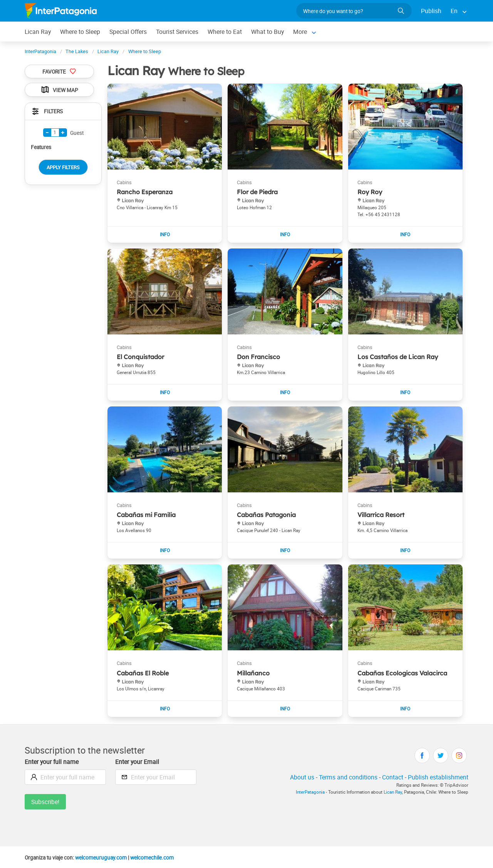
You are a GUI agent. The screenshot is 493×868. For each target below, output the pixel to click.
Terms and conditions (348, 777)
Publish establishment (438, 777)
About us (302, 777)
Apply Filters (63, 167)
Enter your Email (137, 762)
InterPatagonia (310, 792)
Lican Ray (38, 32)
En (454, 11)
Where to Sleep (80, 32)
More (300, 32)
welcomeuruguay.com (101, 858)
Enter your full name (52, 762)
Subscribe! (45, 802)
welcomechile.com (152, 858)
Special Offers (128, 32)
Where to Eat (225, 32)
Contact (393, 777)
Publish (431, 11)
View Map (59, 90)
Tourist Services (177, 32)
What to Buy (267, 32)
